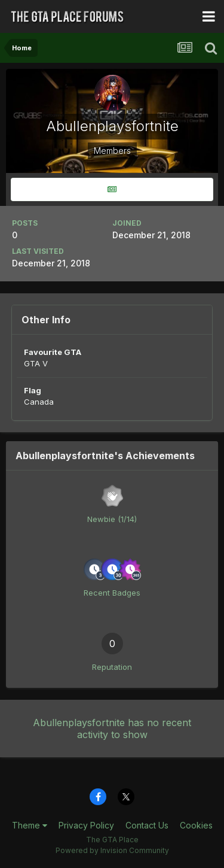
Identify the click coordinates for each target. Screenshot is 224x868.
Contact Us (147, 825)
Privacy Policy (86, 825)
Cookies (196, 825)
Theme (30, 825)
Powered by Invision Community (112, 850)
